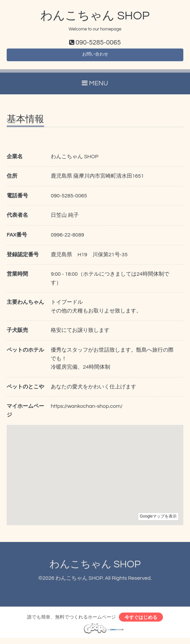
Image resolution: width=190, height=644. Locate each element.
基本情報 (25, 123)
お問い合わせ (95, 57)
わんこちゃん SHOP (95, 16)
